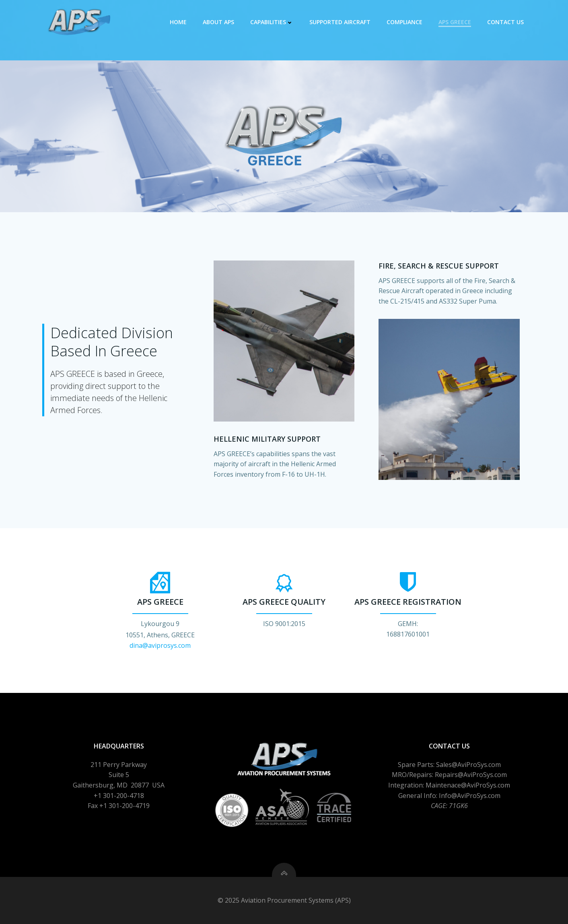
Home (178, 22)
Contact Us (505, 22)
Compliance (404, 22)
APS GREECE (455, 22)
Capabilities (272, 22)
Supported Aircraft (340, 22)
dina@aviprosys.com (160, 645)
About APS (218, 22)
